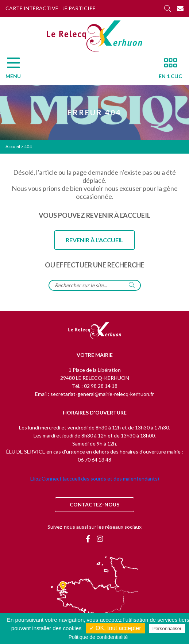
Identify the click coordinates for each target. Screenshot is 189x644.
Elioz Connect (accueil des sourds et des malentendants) (95, 479)
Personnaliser (167, 628)
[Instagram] (100, 539)
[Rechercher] (167, 8)
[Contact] (180, 8)
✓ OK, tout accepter (115, 628)
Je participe (79, 8)
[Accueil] (94, 36)
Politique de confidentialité (98, 637)
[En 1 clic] (167, 70)
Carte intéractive (32, 8)
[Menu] (17, 70)
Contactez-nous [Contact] (94, 504)
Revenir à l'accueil (94, 240)
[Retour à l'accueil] (95, 331)
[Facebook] (88, 539)
